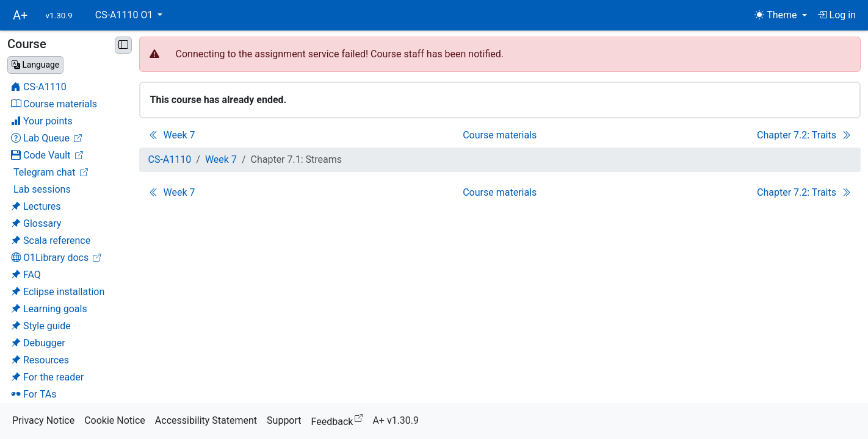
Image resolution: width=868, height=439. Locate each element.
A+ (20, 15)
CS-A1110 (170, 159)
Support (284, 420)
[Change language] (35, 65)
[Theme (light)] (780, 15)
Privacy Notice (43, 420)
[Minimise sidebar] (123, 45)
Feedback (340, 420)
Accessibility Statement (206, 420)
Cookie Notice (115, 420)
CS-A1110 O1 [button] (125, 15)
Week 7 (221, 159)
